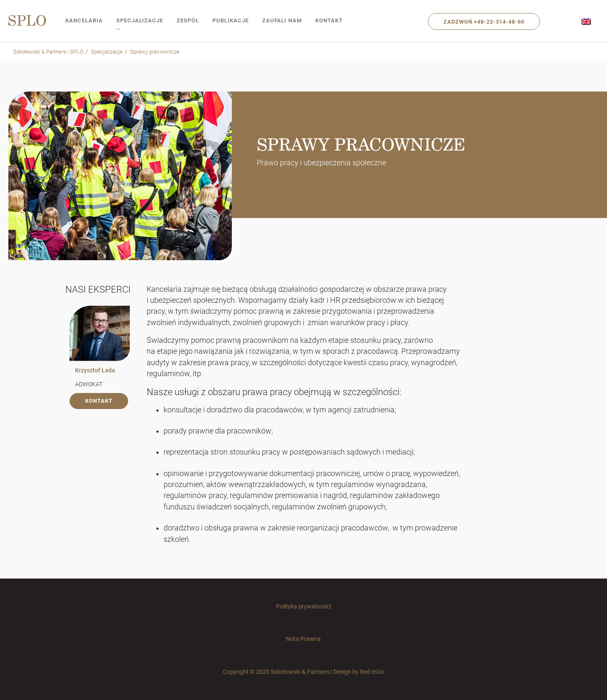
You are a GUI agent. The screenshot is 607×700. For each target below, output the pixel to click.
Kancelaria (84, 20)
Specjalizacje (140, 20)
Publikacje (231, 20)
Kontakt (329, 20)
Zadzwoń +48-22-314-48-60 (484, 22)
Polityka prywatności (303, 606)
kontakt (99, 401)
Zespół (188, 20)
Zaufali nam (282, 20)
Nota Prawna (303, 639)
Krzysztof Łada (95, 370)
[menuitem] (586, 22)
